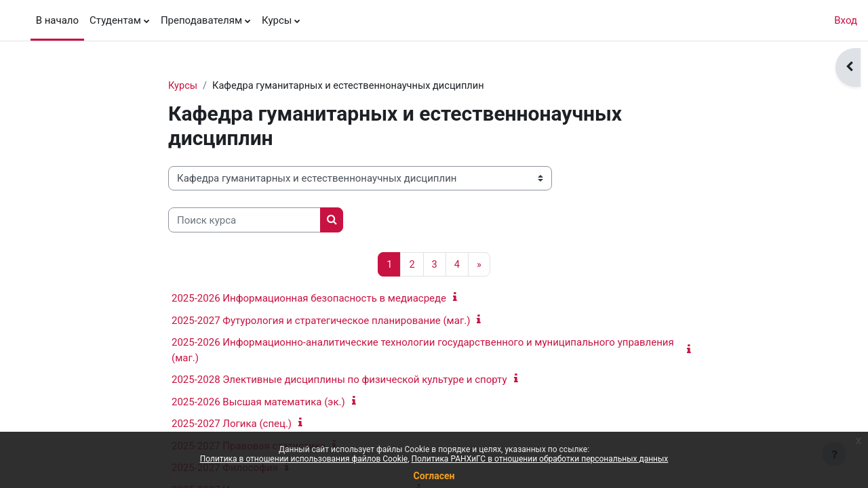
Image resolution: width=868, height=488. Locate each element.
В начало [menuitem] (57, 20)
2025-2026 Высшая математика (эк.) (258, 403)
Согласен (434, 476)
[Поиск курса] (244, 221)
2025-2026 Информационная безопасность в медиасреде (309, 299)
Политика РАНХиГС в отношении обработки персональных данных (540, 459)
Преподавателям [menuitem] (201, 20)
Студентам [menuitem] (115, 20)
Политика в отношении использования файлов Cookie (304, 459)
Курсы (183, 86)
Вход (846, 20)
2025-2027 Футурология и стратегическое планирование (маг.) (321, 321)
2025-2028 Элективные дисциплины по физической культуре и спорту (339, 380)
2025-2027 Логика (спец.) (232, 424)
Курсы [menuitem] (277, 20)
